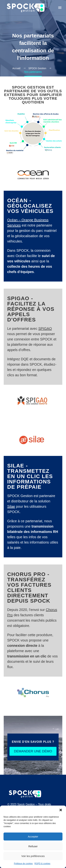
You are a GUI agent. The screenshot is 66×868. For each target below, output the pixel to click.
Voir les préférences (33, 856)
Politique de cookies (23, 864)
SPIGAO (45, 329)
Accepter (33, 837)
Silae (11, 506)
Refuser (33, 846)
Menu (60, 8)
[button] (61, 810)
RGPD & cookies (42, 864)
